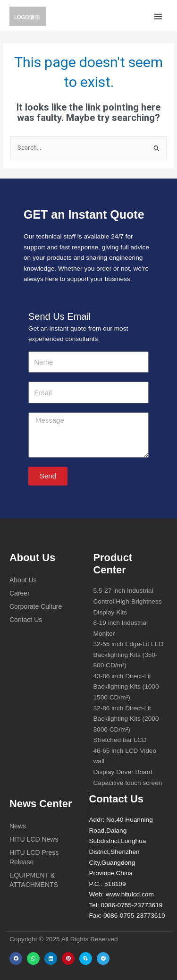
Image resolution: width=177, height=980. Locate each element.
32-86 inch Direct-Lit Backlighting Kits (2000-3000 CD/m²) (127, 719)
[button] (16, 959)
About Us (23, 580)
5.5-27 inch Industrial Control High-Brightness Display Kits (128, 601)
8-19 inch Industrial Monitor (121, 628)
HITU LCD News (34, 839)
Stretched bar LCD (120, 740)
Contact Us (26, 620)
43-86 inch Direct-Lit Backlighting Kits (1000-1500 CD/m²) (127, 687)
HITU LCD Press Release (34, 857)
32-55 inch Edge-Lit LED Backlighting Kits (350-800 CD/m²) (129, 655)
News (18, 826)
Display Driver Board (123, 772)
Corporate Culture (36, 606)
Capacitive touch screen (128, 783)
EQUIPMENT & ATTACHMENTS (34, 880)
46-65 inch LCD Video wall (125, 756)
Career (20, 593)
